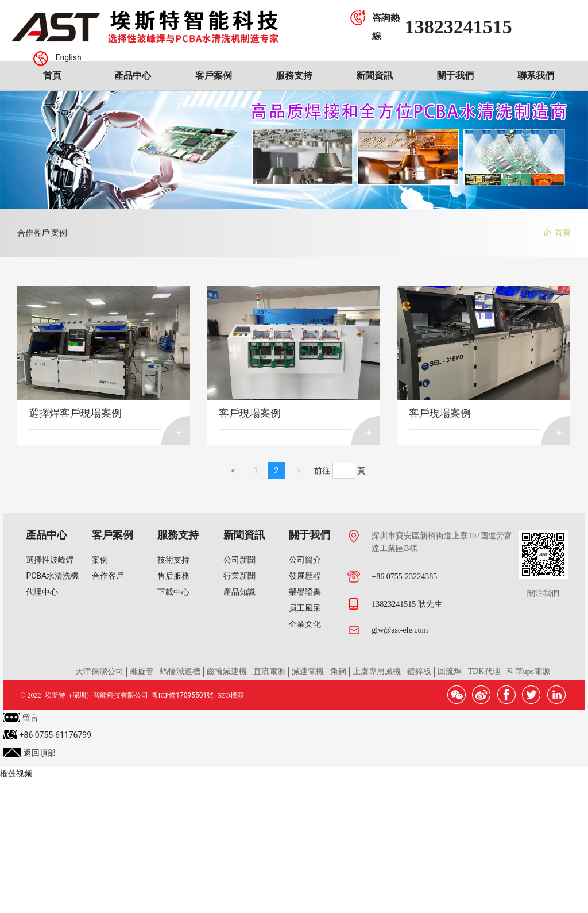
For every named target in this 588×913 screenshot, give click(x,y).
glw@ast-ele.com (400, 630)
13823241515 (459, 27)
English (68, 57)
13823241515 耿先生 (407, 604)
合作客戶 (33, 233)
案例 (72, 233)
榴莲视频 (16, 773)
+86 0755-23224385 (404, 577)
